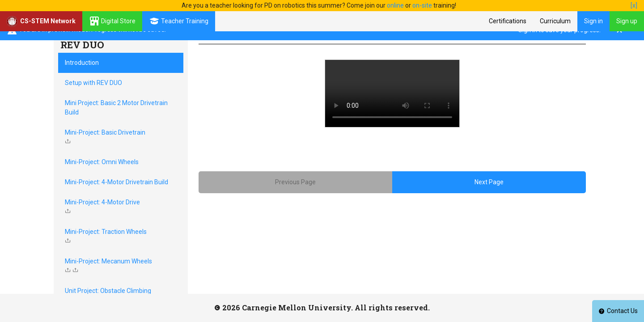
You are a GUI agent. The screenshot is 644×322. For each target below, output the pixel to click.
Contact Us (618, 311)
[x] (634, 5)
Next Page (489, 182)
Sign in (593, 21)
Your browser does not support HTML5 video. (392, 93)
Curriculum (555, 21)
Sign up (627, 21)
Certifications (508, 21)
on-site (422, 5)
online (395, 5)
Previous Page (295, 182)
